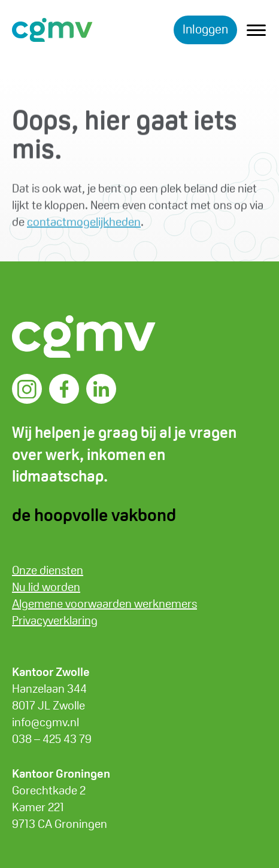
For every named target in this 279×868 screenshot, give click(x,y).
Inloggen (205, 29)
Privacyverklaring (55, 620)
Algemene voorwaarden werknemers (104, 604)
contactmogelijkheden (84, 224)
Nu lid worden (46, 587)
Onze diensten (48, 570)
